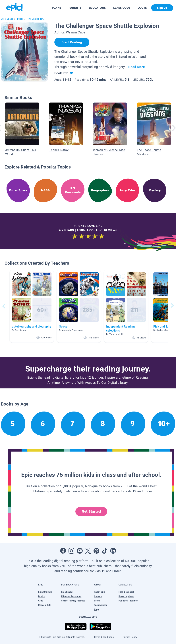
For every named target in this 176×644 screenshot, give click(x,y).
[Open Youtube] (80, 551)
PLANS (57, 8)
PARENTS (75, 8)
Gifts (41, 601)
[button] (32, 306)
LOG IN (143, 8)
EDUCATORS (97, 8)
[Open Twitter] (88, 551)
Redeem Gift (44, 605)
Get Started (91, 511)
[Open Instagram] (71, 551)
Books (20, 19)
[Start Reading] (72, 42)
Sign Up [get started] (162, 8)
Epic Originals (45, 592)
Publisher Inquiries (128, 601)
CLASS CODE (122, 8)
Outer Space (7, 19)
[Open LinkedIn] (113, 551)
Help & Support (126, 592)
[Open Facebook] (63, 551)
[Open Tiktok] (105, 551)
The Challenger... (36, 19)
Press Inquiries (126, 596)
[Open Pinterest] (96, 551)
